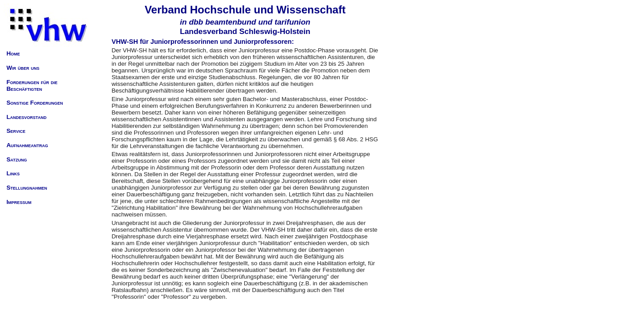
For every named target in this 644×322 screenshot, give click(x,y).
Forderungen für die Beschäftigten (32, 85)
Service (16, 131)
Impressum (19, 202)
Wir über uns (23, 68)
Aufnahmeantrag (27, 145)
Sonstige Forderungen (34, 103)
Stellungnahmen (27, 188)
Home (13, 53)
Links (13, 173)
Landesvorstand (26, 117)
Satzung (17, 159)
